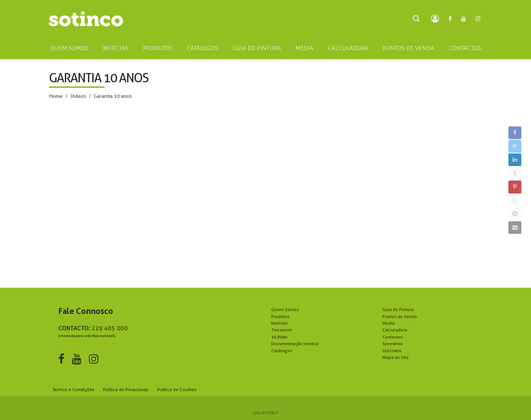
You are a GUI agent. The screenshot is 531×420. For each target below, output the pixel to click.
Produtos (280, 316)
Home (56, 96)
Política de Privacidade (126, 390)
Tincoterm (282, 330)
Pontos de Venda (400, 316)
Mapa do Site (396, 357)
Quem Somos (285, 309)
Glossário (392, 350)
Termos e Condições (74, 390)
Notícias (280, 323)
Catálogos (282, 350)
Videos (78, 96)
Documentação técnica (295, 343)
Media (389, 323)
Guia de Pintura (398, 309)
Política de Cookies (177, 390)
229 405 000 (110, 328)
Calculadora (395, 330)
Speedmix (393, 343)
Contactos (393, 337)
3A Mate (279, 337)
